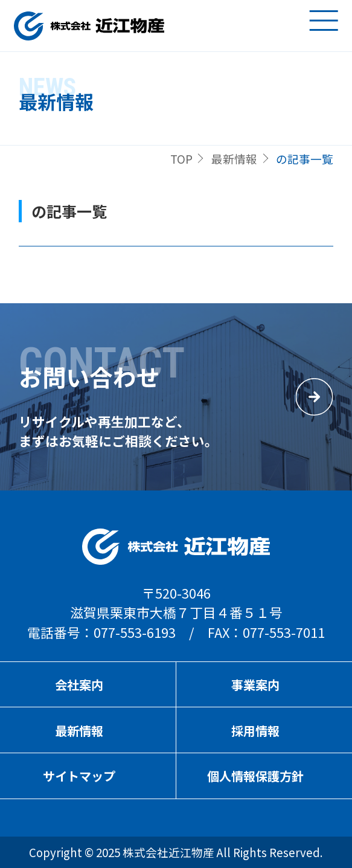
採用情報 (255, 731)
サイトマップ (79, 776)
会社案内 (79, 685)
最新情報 (234, 159)
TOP (181, 159)
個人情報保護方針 (255, 776)
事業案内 (255, 685)
